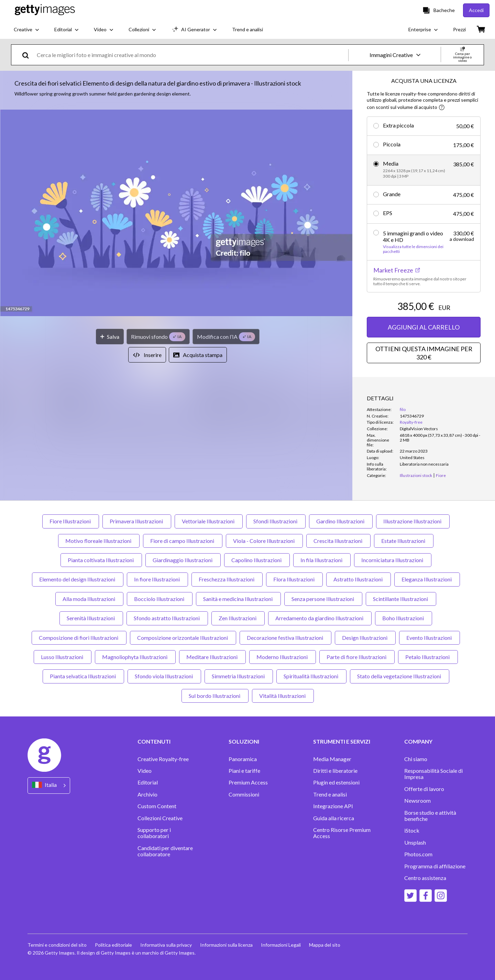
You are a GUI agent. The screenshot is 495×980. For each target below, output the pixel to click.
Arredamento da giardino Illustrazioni (320, 618)
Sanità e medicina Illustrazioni (238, 599)
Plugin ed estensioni (336, 782)
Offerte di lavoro (424, 789)
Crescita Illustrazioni (338, 541)
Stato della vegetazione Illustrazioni (400, 676)
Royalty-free (411, 422)
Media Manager (332, 759)
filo (403, 409)
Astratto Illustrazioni (359, 579)
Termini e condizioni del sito (57, 945)
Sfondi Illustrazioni (276, 521)
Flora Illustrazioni (294, 579)
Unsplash (415, 843)
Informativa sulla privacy (166, 945)
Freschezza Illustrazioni (227, 579)
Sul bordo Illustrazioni (215, 696)
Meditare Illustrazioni (212, 657)
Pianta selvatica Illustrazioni (83, 676)
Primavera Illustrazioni (137, 521)
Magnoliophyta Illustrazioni (135, 657)
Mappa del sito (325, 945)
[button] (176, 213)
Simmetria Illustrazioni (239, 676)
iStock (412, 831)
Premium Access (248, 782)
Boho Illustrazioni (404, 618)
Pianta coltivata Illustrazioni (101, 560)
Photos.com (418, 854)
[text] (191, 55)
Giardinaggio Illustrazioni (183, 560)
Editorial (148, 782)
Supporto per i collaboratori (154, 833)
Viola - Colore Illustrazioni (264, 541)
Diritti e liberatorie (335, 771)
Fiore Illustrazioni (71, 521)
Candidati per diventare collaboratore (165, 851)
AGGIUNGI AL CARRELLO (424, 327)
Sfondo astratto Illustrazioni (167, 618)
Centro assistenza (425, 878)
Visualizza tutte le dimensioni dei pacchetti (413, 249)
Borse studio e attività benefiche (430, 816)
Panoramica (243, 759)
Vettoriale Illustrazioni (209, 521)
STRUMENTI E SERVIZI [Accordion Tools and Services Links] (342, 742)
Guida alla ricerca (334, 818)
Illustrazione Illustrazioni (413, 521)
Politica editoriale (113, 945)
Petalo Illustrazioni (428, 657)
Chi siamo (416, 759)
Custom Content (157, 806)
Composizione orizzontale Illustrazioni (183, 638)
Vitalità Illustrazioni (283, 696)
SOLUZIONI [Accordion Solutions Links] (244, 742)
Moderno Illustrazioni (283, 657)
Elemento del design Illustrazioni (78, 579)
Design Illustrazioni (365, 638)
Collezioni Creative (160, 818)
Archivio (147, 794)
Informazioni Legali (281, 945)
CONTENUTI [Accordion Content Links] (154, 742)
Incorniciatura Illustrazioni (393, 560)
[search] (28, 55)
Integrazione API (333, 806)
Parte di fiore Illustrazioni (357, 657)
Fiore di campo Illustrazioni (183, 541)
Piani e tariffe (244, 771)
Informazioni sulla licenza (226, 945)
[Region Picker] (49, 785)
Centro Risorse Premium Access (342, 833)
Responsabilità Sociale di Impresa (433, 774)
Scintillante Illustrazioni (401, 599)
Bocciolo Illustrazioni (160, 599)
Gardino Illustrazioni (341, 521)
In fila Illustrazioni (322, 560)
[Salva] (110, 337)
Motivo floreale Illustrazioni (99, 541)
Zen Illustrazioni (238, 618)
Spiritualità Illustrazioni (311, 676)
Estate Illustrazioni (404, 541)
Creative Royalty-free (163, 759)
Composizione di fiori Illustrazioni (79, 638)
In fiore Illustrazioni (157, 579)
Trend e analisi (330, 794)
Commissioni (244, 794)
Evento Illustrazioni (430, 638)
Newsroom (417, 801)
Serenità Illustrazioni (91, 618)
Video (145, 771)
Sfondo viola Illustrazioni (164, 676)
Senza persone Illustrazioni (323, 599)
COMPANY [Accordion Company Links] (418, 742)
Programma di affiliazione (435, 866)
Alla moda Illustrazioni (89, 599)
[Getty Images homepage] (45, 10)
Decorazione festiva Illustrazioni (285, 638)
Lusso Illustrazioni (63, 657)
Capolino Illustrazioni (257, 560)
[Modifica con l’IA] (226, 337)
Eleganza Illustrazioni (427, 579)
